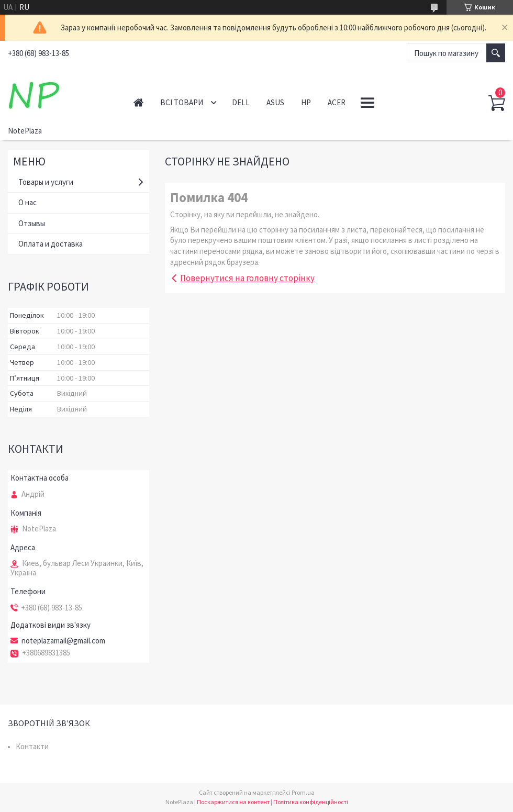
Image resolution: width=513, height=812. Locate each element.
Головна (138, 102)
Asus (275, 102)
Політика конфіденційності (311, 802)
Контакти (32, 746)
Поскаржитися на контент (233, 802)
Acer (337, 102)
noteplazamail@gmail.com (63, 641)
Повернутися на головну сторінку (247, 278)
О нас (27, 202)
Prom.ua (303, 792)
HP (306, 102)
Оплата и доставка (51, 244)
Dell (241, 102)
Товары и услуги (46, 182)
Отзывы (32, 223)
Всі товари (182, 102)
